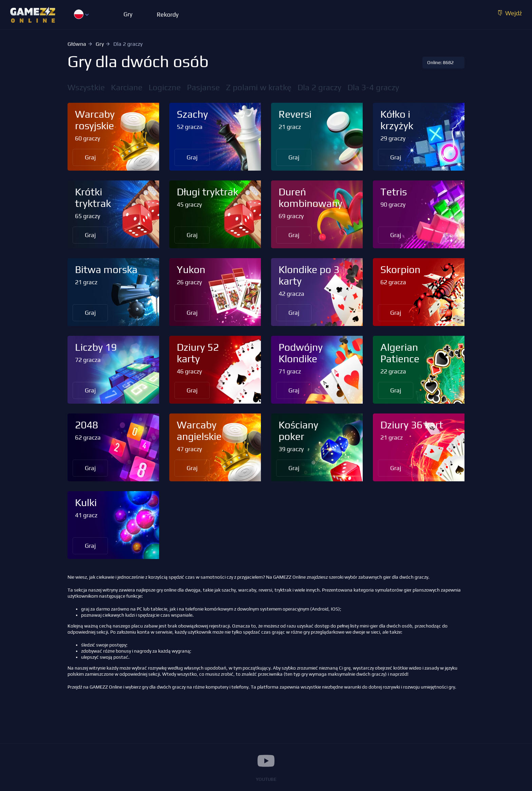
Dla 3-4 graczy (373, 87)
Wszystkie (86, 87)
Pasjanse (203, 87)
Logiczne (165, 87)
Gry (100, 44)
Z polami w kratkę (259, 87)
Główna (77, 44)
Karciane (127, 87)
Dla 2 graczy (319, 87)
